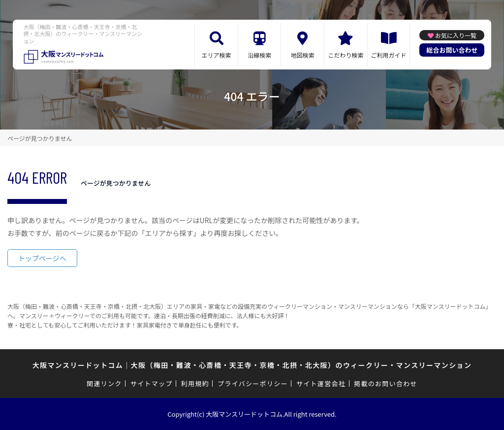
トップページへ (42, 258)
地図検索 (303, 55)
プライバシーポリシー (253, 383)
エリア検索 (217, 55)
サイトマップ (152, 383)
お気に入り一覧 (456, 35)
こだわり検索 (346, 55)
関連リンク (104, 383)
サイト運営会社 (321, 383)
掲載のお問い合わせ (386, 383)
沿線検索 (259, 55)
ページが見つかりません (40, 138)
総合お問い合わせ (452, 50)
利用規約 (195, 383)
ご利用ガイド (389, 55)
